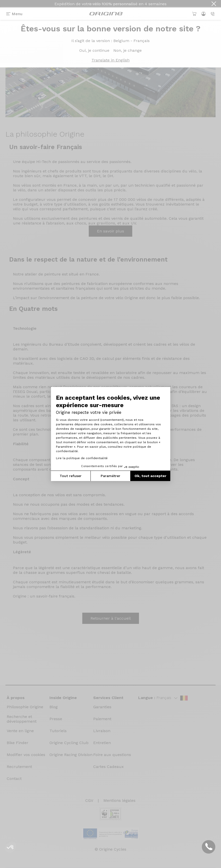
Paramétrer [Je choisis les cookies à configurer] (110, 476)
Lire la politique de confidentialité (82, 458)
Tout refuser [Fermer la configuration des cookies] (71, 476)
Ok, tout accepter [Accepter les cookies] (150, 476)
